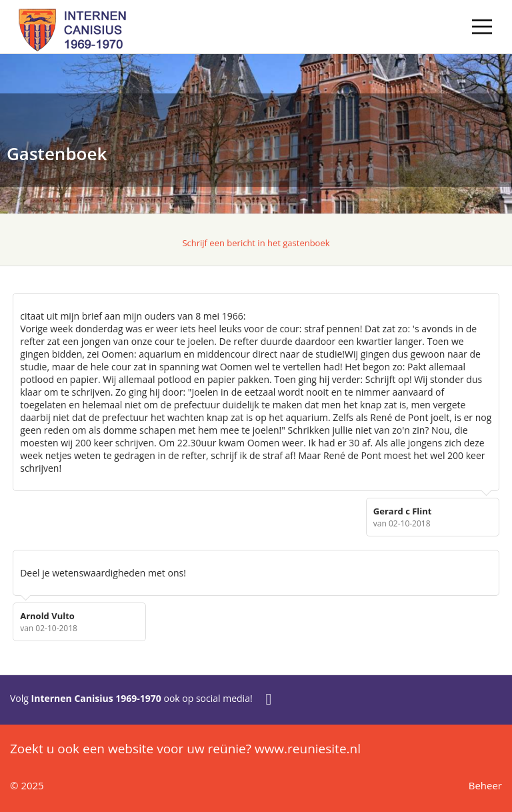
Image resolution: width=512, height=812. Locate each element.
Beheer (485, 785)
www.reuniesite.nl (308, 749)
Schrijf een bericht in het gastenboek (256, 243)
